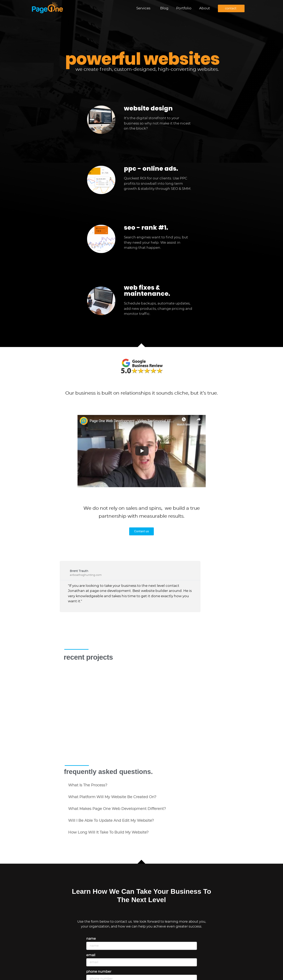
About (205, 8)
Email (91, 931)
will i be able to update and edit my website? (111, 796)
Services (144, 8)
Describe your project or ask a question (118, 964)
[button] (142, 761)
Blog (164, 8)
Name (91, 914)
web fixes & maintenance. (147, 291)
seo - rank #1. (146, 228)
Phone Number (99, 947)
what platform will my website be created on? (112, 773)
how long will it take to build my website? (108, 808)
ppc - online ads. (151, 169)
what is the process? (88, 761)
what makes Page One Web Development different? (117, 784)
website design (148, 108)
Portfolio (184, 8)
